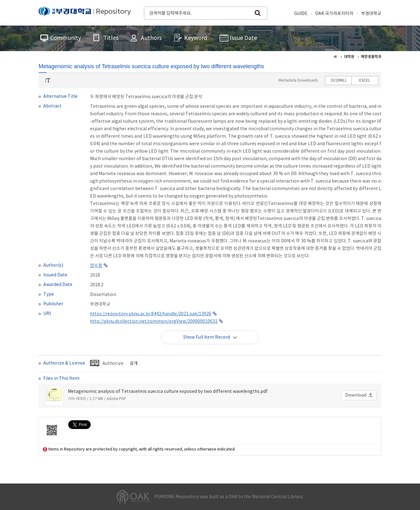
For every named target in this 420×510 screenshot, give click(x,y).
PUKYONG (85, 12)
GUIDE (301, 14)
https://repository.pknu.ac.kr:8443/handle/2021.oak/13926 (151, 314)
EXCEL (365, 81)
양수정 (96, 266)
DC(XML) (339, 81)
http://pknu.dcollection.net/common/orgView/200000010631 (154, 322)
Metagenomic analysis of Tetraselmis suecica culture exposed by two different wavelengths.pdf (168, 392)
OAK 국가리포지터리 (334, 14)
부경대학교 (371, 14)
